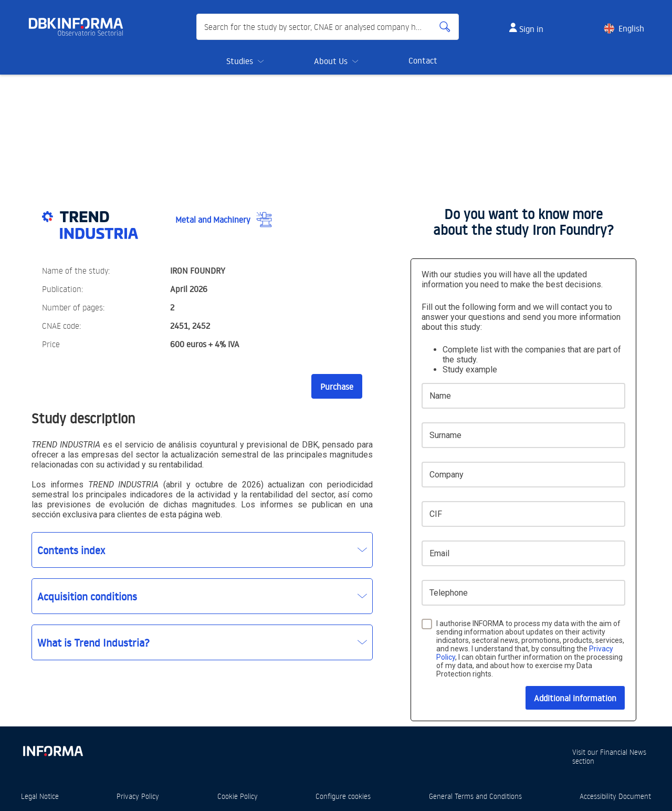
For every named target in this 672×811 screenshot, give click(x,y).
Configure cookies (343, 796)
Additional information (575, 698)
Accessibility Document (615, 796)
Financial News (623, 752)
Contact (423, 60)
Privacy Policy (138, 796)
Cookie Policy (238, 796)
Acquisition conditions (87, 596)
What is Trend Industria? (93, 642)
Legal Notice (40, 796)
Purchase (337, 387)
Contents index (71, 550)
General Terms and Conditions (475, 796)
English (631, 28)
